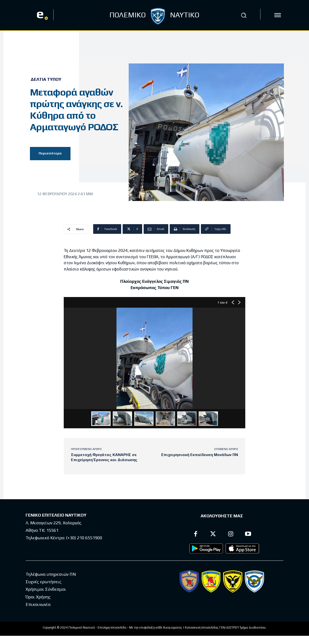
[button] (244, 15)
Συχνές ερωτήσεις (44, 582)
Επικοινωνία (38, 604)
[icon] (278, 15)
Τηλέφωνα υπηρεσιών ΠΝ (51, 574)
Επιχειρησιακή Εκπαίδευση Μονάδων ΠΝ (200, 455)
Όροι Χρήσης (38, 597)
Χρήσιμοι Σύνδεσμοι (46, 589)
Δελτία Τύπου (46, 79)
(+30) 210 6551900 (84, 538)
